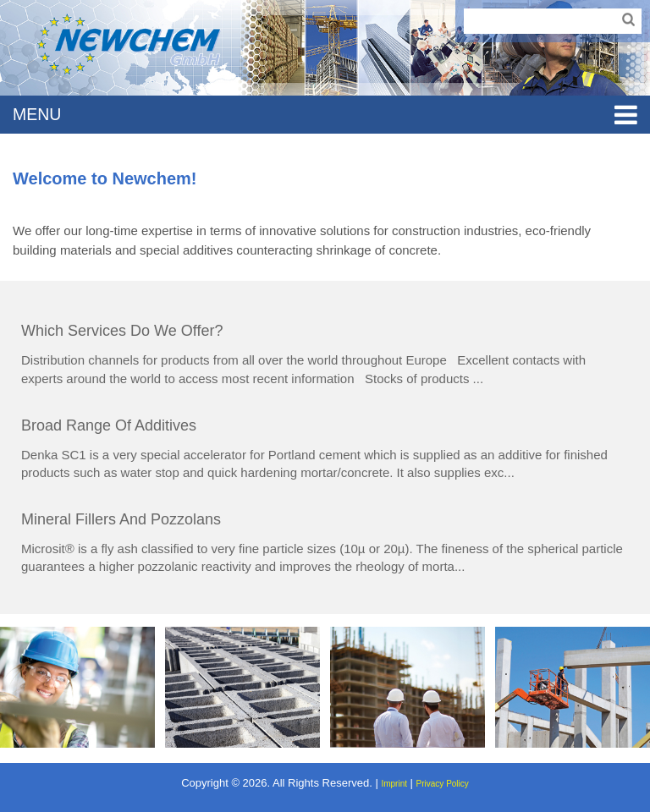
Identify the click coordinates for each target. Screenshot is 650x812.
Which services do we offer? (122, 331)
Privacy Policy (443, 784)
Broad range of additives (109, 425)
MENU (325, 115)
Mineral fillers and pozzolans (121, 519)
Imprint (394, 784)
